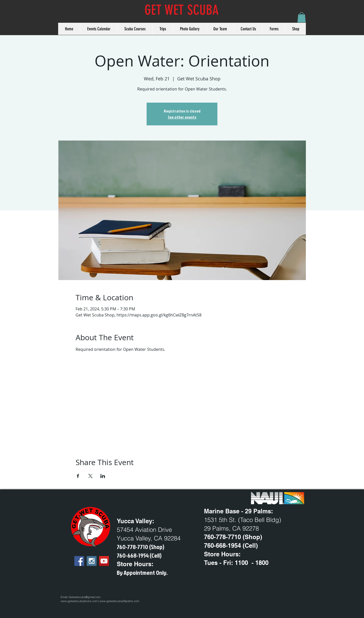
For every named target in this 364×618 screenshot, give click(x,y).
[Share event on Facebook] (78, 476)
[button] (302, 17)
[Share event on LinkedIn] (103, 476)
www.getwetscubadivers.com (79, 601)
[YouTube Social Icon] (104, 561)
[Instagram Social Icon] (92, 561)
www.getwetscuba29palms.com (119, 601)
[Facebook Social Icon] (79, 561)
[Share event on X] (90, 476)
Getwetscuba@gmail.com (85, 597)
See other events (182, 117)
